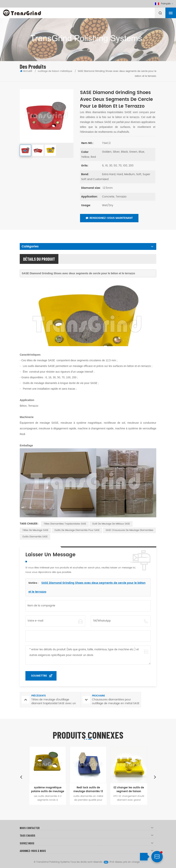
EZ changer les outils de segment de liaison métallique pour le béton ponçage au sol (129, 790)
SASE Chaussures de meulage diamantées (129, 530)
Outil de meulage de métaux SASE (111, 524)
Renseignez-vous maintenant (109, 218)
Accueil (26, 71)
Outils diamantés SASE (35, 537)
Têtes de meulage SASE (35, 530)
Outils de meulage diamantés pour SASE (77, 530)
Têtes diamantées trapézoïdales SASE (65, 524)
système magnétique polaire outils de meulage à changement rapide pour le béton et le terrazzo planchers (48, 790)
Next (155, 777)
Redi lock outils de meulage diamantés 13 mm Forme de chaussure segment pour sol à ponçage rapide (88, 790)
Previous (21, 777)
